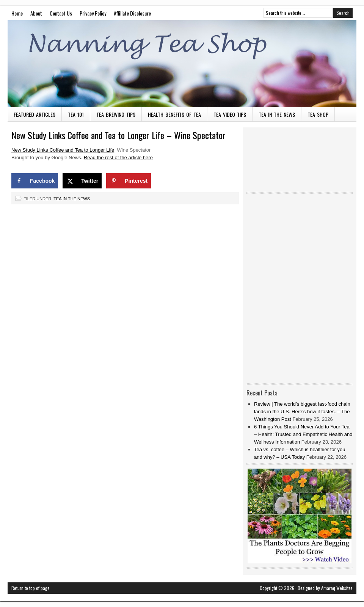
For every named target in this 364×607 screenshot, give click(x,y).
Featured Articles (35, 114)
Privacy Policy (93, 13)
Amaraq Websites (337, 588)
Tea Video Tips (230, 114)
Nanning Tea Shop (182, 64)
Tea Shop (318, 114)
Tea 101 (76, 114)
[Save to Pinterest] (129, 181)
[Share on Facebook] (35, 181)
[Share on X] (82, 181)
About (36, 13)
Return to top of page (31, 588)
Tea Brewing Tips (116, 114)
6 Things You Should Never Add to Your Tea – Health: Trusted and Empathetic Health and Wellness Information (303, 434)
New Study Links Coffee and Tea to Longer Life (63, 150)
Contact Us (61, 13)
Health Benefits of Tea (174, 114)
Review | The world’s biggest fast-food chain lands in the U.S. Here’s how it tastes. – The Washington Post (302, 412)
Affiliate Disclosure (132, 13)
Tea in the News (277, 114)
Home (17, 13)
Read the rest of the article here (118, 158)
